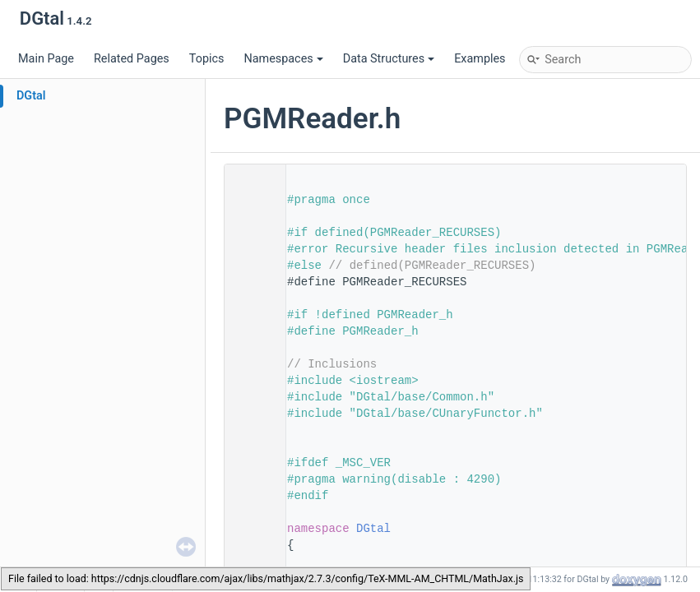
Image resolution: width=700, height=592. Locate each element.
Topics (207, 59)
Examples (480, 59)
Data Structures (389, 59)
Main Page (46, 59)
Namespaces (283, 59)
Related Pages (132, 59)
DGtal (31, 96)
